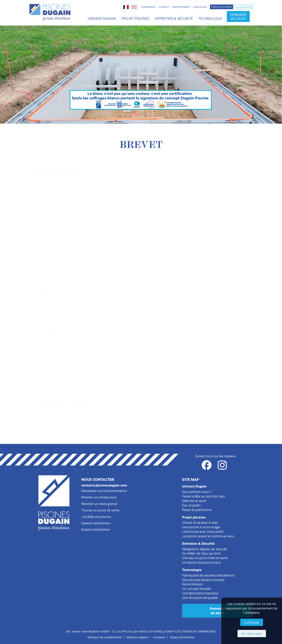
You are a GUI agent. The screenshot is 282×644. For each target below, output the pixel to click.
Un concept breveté (197, 588)
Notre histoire (192, 584)
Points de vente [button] (221, 7)
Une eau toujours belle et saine (205, 558)
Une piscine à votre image (201, 527)
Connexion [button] (148, 7)
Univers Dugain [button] (102, 18)
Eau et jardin (191, 505)
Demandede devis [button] (238, 16)
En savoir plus (252, 633)
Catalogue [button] (200, 7)
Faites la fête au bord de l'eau (204, 496)
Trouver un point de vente (100, 510)
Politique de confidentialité (105, 637)
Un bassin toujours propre (201, 562)
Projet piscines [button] (135, 18)
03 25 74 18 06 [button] (243, 7)
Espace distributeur (96, 529)
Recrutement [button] (181, 7)
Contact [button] (164, 7)
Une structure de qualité (200, 598)
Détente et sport (194, 501)
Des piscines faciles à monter (203, 580)
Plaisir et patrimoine (197, 510)
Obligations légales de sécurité (205, 549)
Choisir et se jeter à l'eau (200, 522)
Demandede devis (217, 611)
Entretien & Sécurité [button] (174, 18)
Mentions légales (137, 637)
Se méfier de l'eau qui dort (201, 553)
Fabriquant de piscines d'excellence (208, 575)
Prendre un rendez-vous (99, 497)
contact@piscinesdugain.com (104, 485)
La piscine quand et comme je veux (208, 536)
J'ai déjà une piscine (96, 516)
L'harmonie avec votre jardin (203, 531)
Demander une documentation (104, 491)
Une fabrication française (200, 593)
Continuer (252, 622)
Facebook (159, 637)
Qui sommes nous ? (197, 492)
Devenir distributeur (96, 523)
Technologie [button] (210, 18)
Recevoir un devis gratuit (99, 504)
